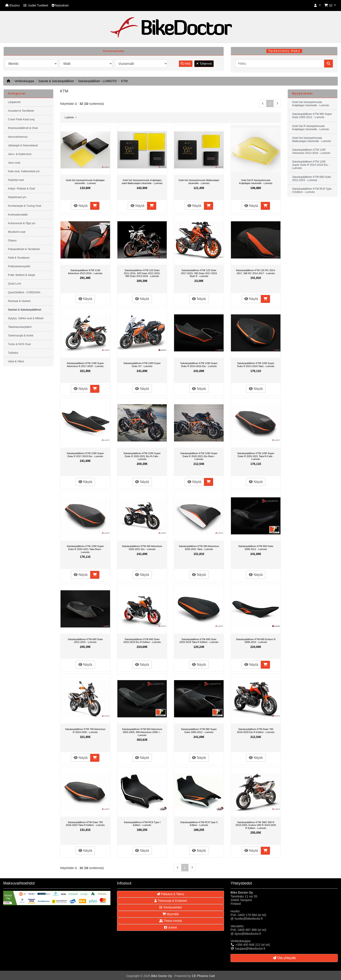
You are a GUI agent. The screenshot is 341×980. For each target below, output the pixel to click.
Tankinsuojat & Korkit (21, 336)
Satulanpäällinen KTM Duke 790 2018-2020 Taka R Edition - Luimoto (85, 824)
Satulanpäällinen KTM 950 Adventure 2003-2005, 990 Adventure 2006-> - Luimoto (142, 732)
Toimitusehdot (170, 907)
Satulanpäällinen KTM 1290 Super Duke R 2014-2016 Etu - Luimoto (199, 365)
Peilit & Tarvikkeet (19, 258)
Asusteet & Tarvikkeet (21, 111)
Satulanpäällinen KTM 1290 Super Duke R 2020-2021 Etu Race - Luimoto (199, 456)
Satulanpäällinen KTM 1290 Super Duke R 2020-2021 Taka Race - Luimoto (85, 549)
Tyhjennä (204, 64)
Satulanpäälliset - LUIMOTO (97, 81)
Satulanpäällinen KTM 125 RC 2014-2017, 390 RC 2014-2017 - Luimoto (256, 272)
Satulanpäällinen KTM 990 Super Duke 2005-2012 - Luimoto (199, 731)
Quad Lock (15, 284)
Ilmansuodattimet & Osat (23, 128)
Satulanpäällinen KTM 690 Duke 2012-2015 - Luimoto (85, 641)
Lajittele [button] (70, 117)
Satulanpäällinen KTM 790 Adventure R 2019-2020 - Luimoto (85, 731)
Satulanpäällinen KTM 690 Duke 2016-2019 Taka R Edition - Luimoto (199, 641)
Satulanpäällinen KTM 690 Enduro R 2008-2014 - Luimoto (256, 641)
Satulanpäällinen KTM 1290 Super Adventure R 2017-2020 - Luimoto (85, 365)
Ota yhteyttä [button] (284, 958)
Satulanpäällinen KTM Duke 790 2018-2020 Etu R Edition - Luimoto (256, 731)
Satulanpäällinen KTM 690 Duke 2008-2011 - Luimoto (256, 548)
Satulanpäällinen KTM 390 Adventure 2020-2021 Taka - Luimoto (199, 548)
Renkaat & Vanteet (19, 301)
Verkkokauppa (24, 81)
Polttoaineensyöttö (19, 266)
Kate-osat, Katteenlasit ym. (24, 171)
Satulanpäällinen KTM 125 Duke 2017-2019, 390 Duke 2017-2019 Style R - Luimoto (199, 273)
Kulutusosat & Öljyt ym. (22, 223)
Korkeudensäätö (18, 215)
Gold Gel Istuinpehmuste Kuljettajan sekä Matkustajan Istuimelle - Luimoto (142, 182)
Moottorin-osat (17, 232)
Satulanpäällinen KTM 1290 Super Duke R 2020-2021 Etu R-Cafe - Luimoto (142, 456)
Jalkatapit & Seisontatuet (23, 145)
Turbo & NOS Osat (19, 344)
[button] (317, 5)
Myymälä (171, 914)
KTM (124, 81)
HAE (186, 64)
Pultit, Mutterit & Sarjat (21, 275)
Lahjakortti (14, 102)
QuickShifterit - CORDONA (24, 292)
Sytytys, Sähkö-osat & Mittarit (26, 318)
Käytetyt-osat (16, 180)
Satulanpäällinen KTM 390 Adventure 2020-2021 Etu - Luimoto (142, 548)
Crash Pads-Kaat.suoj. (22, 119)
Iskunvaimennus (18, 137)
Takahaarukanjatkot (20, 327)
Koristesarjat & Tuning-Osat (25, 206)
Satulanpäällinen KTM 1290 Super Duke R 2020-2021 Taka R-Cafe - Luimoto (256, 456)
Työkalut (13, 353)
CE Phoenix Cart (203, 976)
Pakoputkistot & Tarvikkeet (24, 249)
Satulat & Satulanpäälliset (56, 81)
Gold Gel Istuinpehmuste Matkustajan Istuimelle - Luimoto (199, 182)
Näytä (81, 206)
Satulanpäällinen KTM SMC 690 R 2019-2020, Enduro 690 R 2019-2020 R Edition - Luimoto (256, 825)
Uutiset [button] (170, 927)
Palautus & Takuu (170, 894)
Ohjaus (12, 241)
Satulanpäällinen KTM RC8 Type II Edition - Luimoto (199, 824)
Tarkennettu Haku (284, 51)
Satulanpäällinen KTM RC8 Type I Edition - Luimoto (142, 824)
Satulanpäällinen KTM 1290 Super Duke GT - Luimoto (142, 365)
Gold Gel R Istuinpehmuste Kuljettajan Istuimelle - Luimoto (256, 182)
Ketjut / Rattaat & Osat (21, 189)
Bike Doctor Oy (162, 976)
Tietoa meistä (170, 921)
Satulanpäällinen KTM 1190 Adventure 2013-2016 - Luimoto (85, 272)
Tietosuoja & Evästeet (170, 901)
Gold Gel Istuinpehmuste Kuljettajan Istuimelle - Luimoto (85, 182)
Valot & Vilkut (16, 361)
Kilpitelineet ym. (17, 197)
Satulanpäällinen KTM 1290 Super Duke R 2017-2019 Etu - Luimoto (85, 455)
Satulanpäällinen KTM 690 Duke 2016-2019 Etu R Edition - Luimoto (142, 641)
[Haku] (280, 64)
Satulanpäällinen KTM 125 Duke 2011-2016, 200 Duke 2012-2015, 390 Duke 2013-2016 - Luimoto (142, 273)
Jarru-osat (14, 163)
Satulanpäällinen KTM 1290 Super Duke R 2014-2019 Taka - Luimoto (256, 365)
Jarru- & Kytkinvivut (20, 154)
